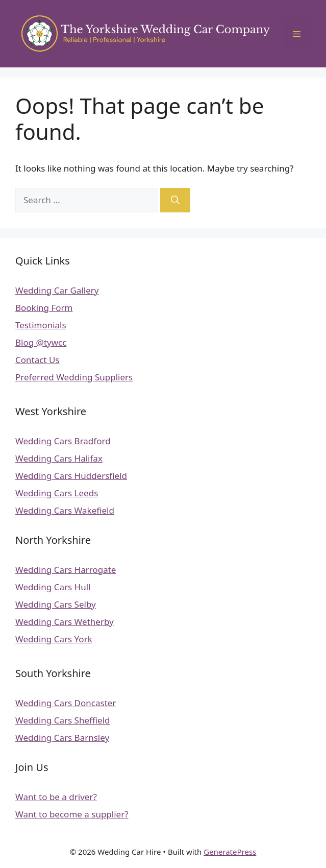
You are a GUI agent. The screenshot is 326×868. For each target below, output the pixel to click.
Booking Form (44, 308)
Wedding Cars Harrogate (66, 570)
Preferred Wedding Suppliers (74, 377)
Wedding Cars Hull (53, 587)
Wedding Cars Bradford (63, 441)
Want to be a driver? (56, 797)
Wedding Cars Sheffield (63, 720)
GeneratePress (230, 852)
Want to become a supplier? (72, 814)
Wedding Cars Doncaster (66, 703)
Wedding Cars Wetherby (65, 622)
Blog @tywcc (41, 342)
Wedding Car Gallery (57, 290)
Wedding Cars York (54, 639)
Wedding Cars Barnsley (62, 738)
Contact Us (37, 360)
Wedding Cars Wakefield (65, 510)
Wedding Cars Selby (56, 604)
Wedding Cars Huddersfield (71, 476)
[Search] (175, 200)
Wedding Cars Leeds (57, 493)
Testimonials (41, 325)
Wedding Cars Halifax (59, 458)
